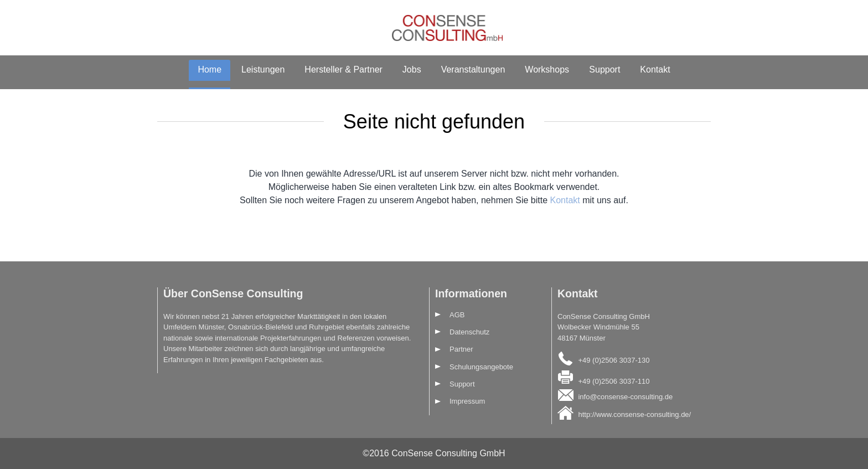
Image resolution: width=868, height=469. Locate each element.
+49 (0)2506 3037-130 (614, 360)
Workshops (547, 69)
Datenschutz (469, 332)
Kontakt (655, 69)
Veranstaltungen (473, 69)
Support (604, 69)
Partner (461, 349)
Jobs (412, 69)
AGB (457, 315)
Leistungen (263, 69)
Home (210, 69)
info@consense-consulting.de (625, 396)
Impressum (467, 401)
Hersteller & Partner (343, 69)
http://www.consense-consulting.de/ (634, 414)
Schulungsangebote (481, 367)
